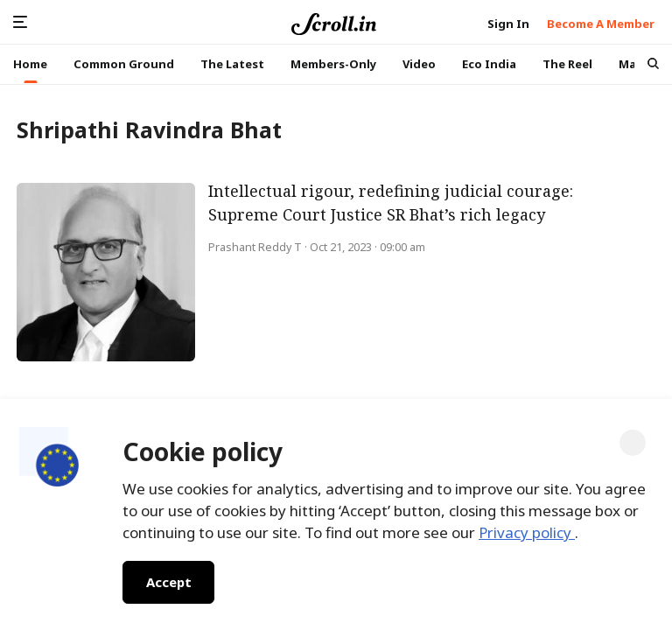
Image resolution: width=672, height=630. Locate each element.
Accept (168, 582)
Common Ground (124, 64)
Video (419, 64)
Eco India (489, 64)
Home (30, 64)
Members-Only (333, 64)
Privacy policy (527, 532)
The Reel (567, 64)
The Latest (232, 64)
